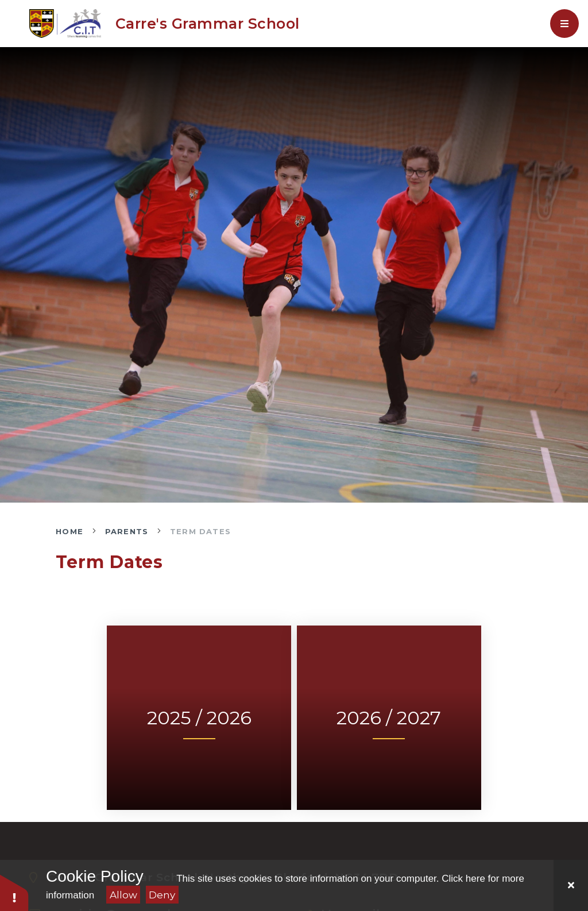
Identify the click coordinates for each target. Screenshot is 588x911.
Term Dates (200, 531)
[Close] (571, 885)
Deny (162, 895)
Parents (127, 531)
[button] (14, 892)
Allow (123, 895)
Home (69, 531)
